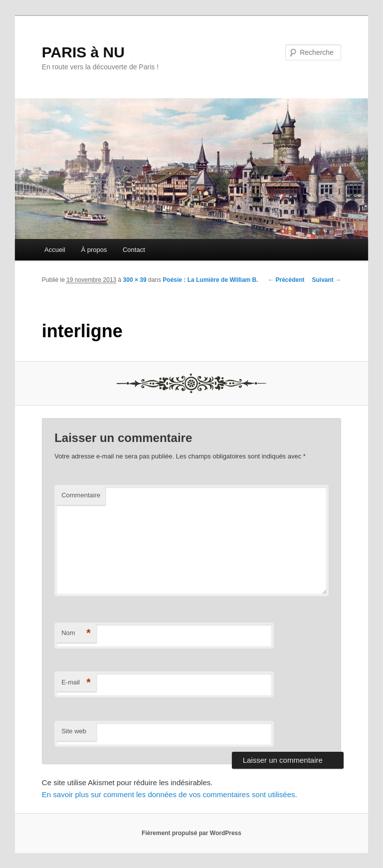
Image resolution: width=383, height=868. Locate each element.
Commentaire (81, 495)
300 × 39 (135, 280)
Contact (134, 250)
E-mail (76, 683)
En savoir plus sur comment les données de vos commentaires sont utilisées (169, 794)
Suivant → (327, 280)
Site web (74, 731)
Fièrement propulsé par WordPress (191, 833)
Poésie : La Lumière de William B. (210, 280)
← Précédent (286, 280)
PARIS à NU (83, 52)
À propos (94, 250)
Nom (76, 633)
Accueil (55, 250)
